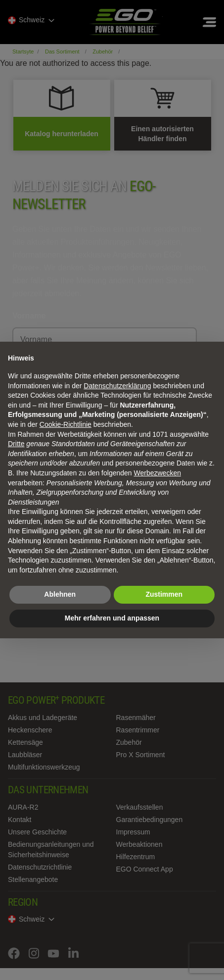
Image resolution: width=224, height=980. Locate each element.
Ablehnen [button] (60, 594)
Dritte (16, 444)
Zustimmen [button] (164, 594)
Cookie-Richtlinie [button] (66, 424)
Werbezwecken (157, 473)
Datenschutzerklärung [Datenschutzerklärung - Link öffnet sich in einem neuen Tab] (117, 386)
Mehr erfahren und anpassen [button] (112, 618)
